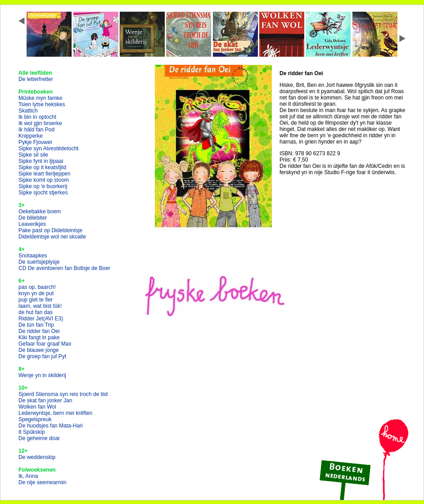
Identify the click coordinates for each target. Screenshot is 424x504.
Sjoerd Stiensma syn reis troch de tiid (63, 394)
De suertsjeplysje (39, 262)
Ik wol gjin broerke (40, 123)
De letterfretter (36, 79)
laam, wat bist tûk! (40, 306)
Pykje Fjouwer (35, 142)
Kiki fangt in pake (39, 337)
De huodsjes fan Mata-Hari (51, 426)
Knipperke (31, 136)
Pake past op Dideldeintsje (50, 230)
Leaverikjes (32, 224)
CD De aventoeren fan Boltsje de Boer (64, 268)
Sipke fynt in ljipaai (41, 161)
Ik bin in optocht (37, 117)
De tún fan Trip (36, 325)
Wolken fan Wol (37, 407)
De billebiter (33, 218)
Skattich (28, 111)
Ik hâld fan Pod (36, 130)
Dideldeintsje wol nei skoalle (52, 237)
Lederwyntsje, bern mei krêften (55, 413)
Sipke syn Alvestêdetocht (48, 148)
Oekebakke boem (40, 211)
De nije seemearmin (43, 482)
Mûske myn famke (40, 98)
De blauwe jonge (38, 350)
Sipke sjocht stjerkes (43, 193)
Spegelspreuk (35, 419)
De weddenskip (37, 457)
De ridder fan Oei (39, 331)
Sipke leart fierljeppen (44, 174)
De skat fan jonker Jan (45, 400)
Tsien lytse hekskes (42, 104)
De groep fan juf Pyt (42, 356)
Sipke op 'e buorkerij (43, 186)
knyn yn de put (36, 293)
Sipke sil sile (33, 155)
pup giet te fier (36, 300)
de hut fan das (36, 312)
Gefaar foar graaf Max (45, 344)
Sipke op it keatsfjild (42, 167)
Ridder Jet (41, 319)
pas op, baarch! (37, 287)
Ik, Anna (28, 476)
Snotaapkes (33, 256)
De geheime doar (39, 438)
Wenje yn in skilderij (42, 375)
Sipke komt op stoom (44, 180)
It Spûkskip (32, 432)
